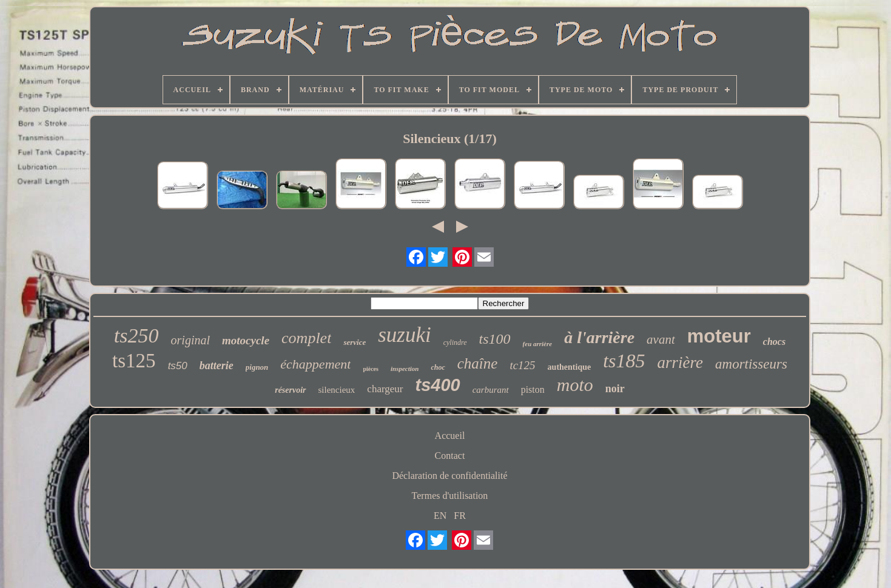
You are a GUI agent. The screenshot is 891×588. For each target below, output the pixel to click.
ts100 (495, 339)
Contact (450, 456)
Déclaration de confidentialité (449, 476)
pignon (257, 367)
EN (440, 516)
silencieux (337, 390)
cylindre (455, 342)
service (355, 342)
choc (438, 367)
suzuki (405, 335)
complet (306, 338)
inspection (405, 369)
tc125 (522, 365)
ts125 (134, 361)
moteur (719, 336)
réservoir (290, 390)
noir (615, 389)
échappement (315, 364)
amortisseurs (751, 364)
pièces (371, 369)
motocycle (246, 340)
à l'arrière (599, 337)
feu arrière (538, 344)
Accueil (450, 436)
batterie (217, 366)
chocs (774, 342)
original (190, 340)
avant (661, 339)
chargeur (385, 389)
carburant (491, 390)
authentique (570, 367)
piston (533, 389)
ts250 (136, 336)
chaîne (478, 363)
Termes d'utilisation (450, 496)
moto (575, 385)
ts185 (624, 361)
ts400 (438, 385)
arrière (681, 362)
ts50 (178, 366)
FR (460, 516)
